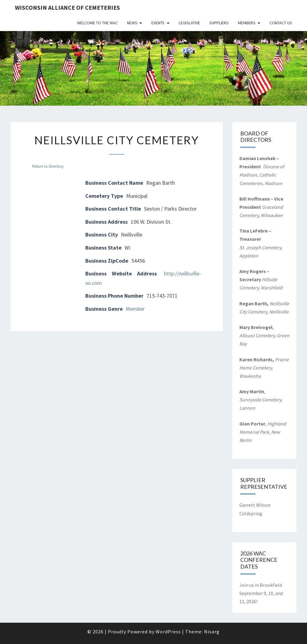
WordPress (168, 632)
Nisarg (212, 632)
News (132, 23)
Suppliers (219, 23)
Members (247, 23)
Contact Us (281, 23)
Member (135, 309)
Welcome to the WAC (97, 23)
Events (158, 23)
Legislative (189, 23)
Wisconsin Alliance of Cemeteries (67, 7)
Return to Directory (48, 166)
